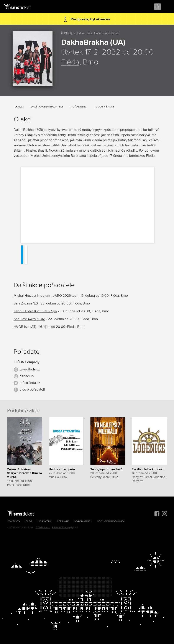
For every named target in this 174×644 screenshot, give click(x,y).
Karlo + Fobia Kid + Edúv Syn (35, 311)
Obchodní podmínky (111, 521)
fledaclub (27, 376)
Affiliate (63, 521)
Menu (167, 7)
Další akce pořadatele (47, 107)
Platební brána (60, 528)
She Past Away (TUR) (29, 319)
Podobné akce (104, 107)
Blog (29, 521)
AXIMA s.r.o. (43, 528)
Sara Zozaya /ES (26, 303)
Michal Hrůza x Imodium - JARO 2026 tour (46, 296)
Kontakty (14, 521)
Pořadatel (79, 107)
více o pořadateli (32, 389)
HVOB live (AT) (25, 327)
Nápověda (45, 521)
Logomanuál (83, 521)
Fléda (70, 62)
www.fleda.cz (30, 369)
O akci (19, 107)
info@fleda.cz (30, 383)
